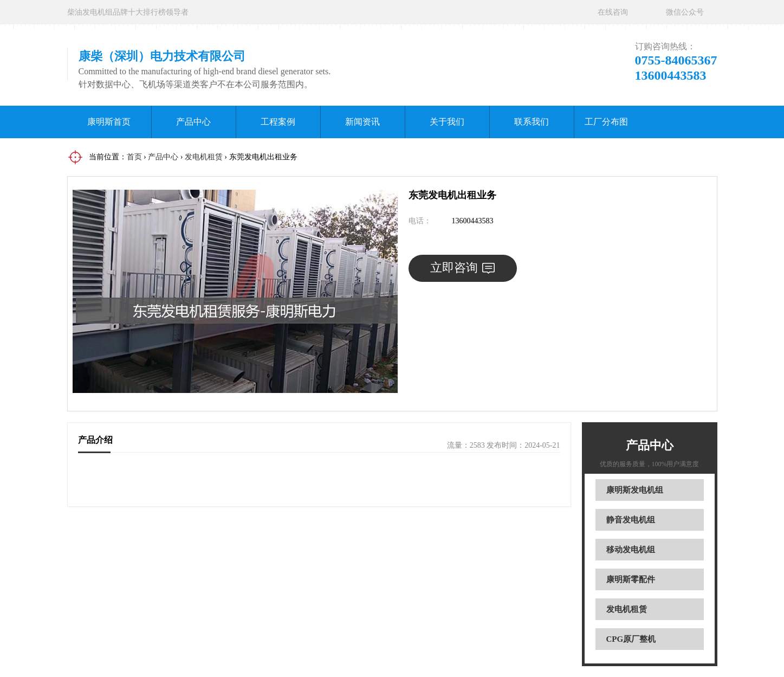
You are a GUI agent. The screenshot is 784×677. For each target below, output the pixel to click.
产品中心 (193, 122)
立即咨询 (462, 267)
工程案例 (278, 122)
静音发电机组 (631, 520)
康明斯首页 (109, 122)
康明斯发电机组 (635, 490)
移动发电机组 (631, 550)
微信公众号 (685, 12)
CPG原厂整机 (631, 639)
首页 (134, 157)
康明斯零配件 (631, 579)
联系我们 (532, 122)
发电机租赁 (204, 157)
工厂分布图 (606, 122)
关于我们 (447, 122)
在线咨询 (613, 12)
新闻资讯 (362, 122)
